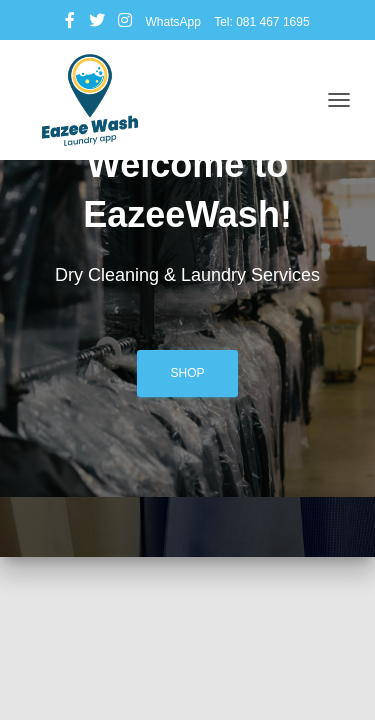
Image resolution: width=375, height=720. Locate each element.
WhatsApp (172, 22)
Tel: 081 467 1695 (261, 22)
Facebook (70, 23)
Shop (187, 373)
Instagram (125, 23)
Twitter (97, 23)
